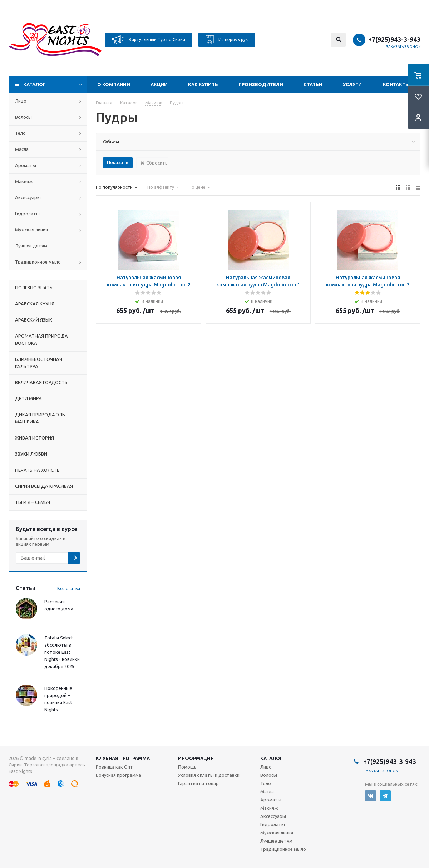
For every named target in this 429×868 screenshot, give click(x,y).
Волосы (23, 117)
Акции (159, 84)
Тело (20, 133)
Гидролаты (27, 214)
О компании (114, 84)
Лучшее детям (31, 246)
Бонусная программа (119, 775)
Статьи (313, 84)
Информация (196, 758)
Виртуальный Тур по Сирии (149, 40)
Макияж (24, 181)
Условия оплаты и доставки (209, 775)
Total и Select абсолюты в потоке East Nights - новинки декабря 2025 (62, 652)
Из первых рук (227, 40)
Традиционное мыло (38, 262)
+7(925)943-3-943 (394, 39)
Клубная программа (123, 758)
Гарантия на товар (198, 783)
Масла (22, 149)
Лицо (21, 101)
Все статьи (69, 589)
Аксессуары (28, 197)
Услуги (352, 84)
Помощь (187, 767)
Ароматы (26, 165)
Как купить (203, 84)
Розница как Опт (114, 767)
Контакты (396, 84)
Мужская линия (31, 230)
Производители (261, 84)
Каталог (34, 84)
